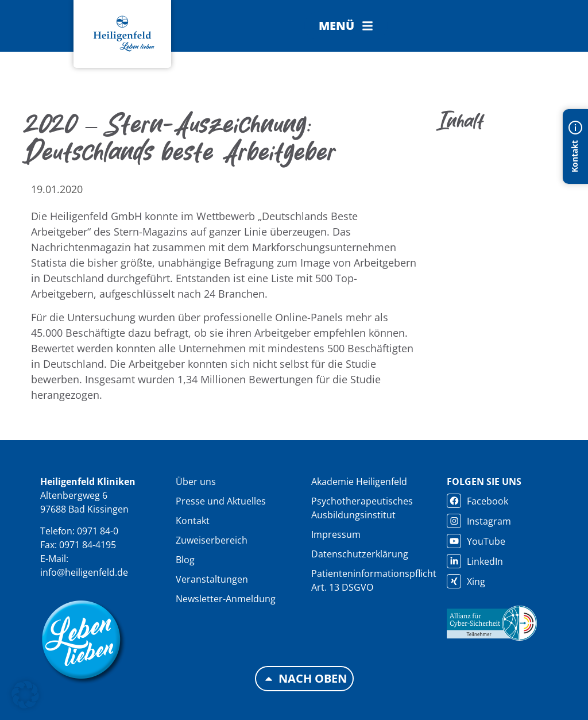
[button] (346, 26)
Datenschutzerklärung (360, 554)
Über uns (196, 482)
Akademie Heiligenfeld (359, 482)
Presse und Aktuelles (221, 501)
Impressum (336, 534)
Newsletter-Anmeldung (226, 599)
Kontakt (193, 521)
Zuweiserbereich (212, 540)
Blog (185, 560)
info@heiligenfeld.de (84, 572)
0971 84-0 (98, 531)
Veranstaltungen (212, 579)
